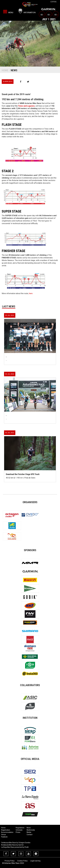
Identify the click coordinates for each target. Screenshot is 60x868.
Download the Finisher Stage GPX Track (23, 474)
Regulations (20, 828)
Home (5, 70)
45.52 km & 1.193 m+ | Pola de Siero (21, 478)
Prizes (18, 832)
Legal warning (35, 861)
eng (55, 2)
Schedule (19, 830)
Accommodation (7, 832)
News (29, 828)
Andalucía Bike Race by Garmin (12, 845)
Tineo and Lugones (26, 106)
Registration (6, 830)
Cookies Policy (22, 861)
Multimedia (31, 830)
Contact (30, 835)
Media (29, 832)
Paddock (4, 837)
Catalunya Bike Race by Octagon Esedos (16, 843)
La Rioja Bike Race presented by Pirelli (15, 847)
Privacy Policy (10, 861)
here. (31, 293)
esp (52, 2)
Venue (4, 835)
